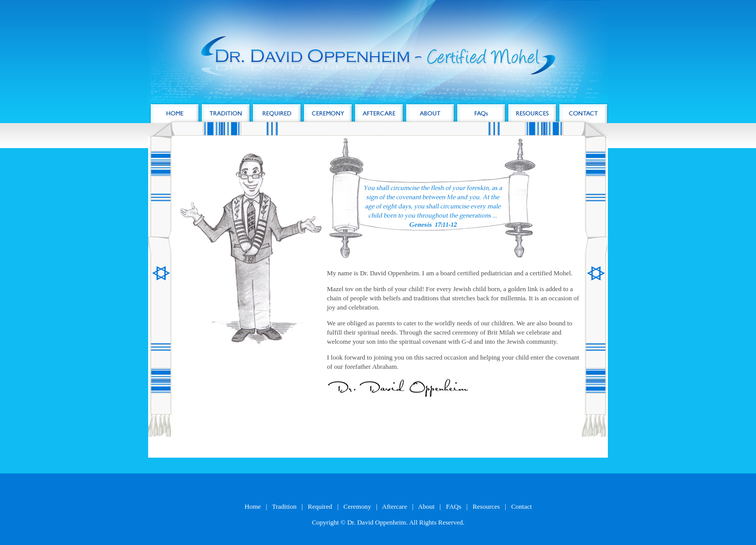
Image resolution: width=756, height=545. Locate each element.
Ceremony (357, 506)
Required (320, 506)
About (426, 506)
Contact (522, 506)
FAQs (454, 506)
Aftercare (395, 506)
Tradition (285, 506)
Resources (486, 506)
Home (253, 506)
